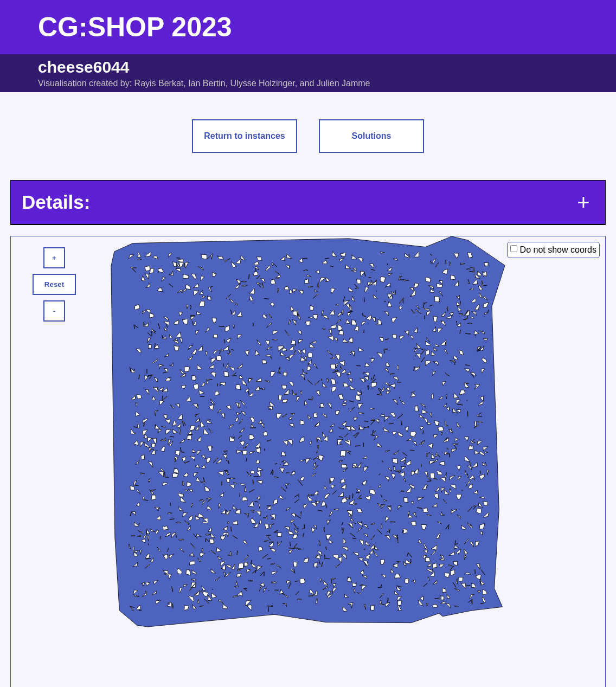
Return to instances (244, 136)
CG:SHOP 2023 (135, 27)
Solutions (372, 136)
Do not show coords (558, 250)
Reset (54, 284)
